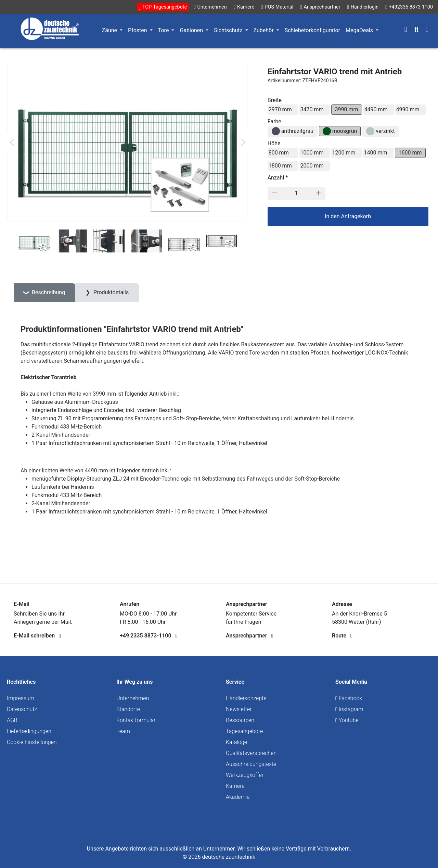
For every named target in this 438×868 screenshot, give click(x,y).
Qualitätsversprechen (251, 753)
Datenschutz (22, 709)
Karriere (235, 786)
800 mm (279, 153)
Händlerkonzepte (246, 698)
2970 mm (280, 109)
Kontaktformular (136, 720)
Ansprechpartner (249, 636)
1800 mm (280, 166)
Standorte (128, 709)
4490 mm (376, 109)
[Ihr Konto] (406, 30)
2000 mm (312, 166)
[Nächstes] (243, 142)
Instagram (349, 709)
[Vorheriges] (12, 142)
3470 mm (312, 109)
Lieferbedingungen (29, 731)
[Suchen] (416, 30)
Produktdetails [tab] (110, 292)
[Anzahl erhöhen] (318, 193)
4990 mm (408, 109)
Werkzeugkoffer (245, 775)
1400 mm (376, 153)
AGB (12, 720)
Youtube (347, 720)
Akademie (238, 797)
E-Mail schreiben (37, 636)
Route (342, 636)
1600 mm (410, 153)
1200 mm (344, 153)
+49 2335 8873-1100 (149, 636)
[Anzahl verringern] (275, 193)
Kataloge (236, 742)
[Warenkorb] (427, 30)
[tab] (44, 293)
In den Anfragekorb (348, 216)
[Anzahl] (296, 193)
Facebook (349, 698)
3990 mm (347, 109)
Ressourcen (240, 720)
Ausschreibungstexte (251, 764)
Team (123, 731)
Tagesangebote (244, 731)
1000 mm (312, 153)
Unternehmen (133, 698)
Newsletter (239, 709)
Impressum (21, 698)
